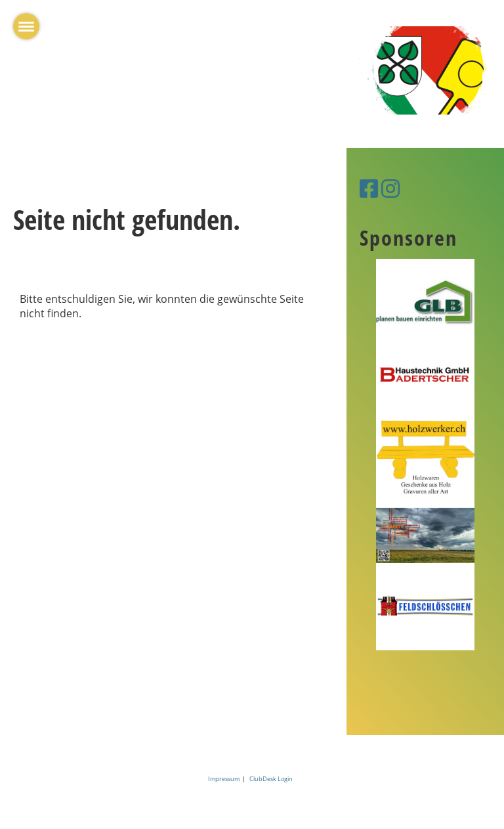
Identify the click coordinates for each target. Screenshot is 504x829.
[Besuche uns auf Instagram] (390, 188)
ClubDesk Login (271, 779)
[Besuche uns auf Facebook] (369, 188)
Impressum (225, 779)
